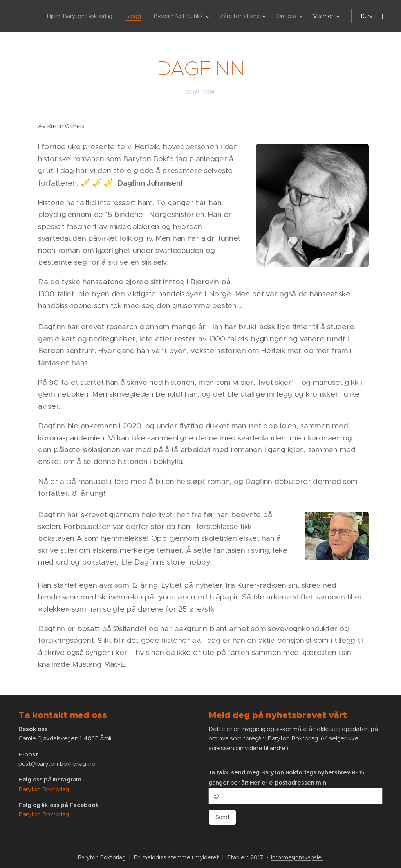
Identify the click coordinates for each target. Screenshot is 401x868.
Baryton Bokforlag (44, 789)
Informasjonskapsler (297, 857)
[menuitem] (83, 16)
